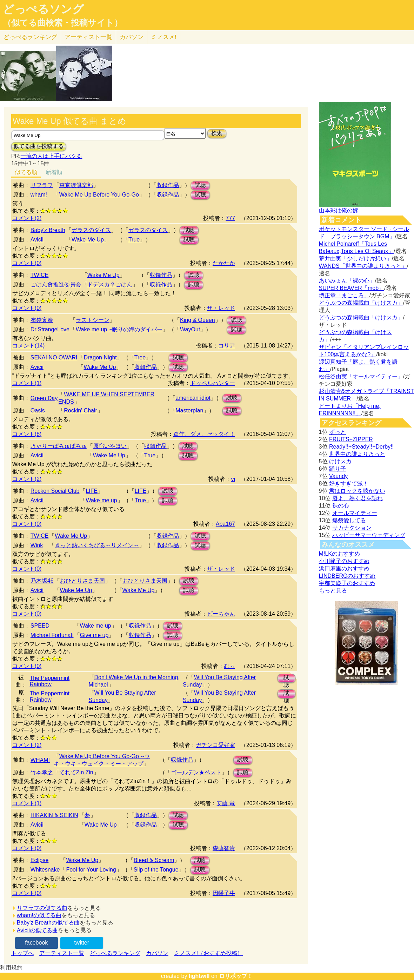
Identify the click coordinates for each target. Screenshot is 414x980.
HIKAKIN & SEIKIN (54, 815)
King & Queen (198, 320)
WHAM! (40, 760)
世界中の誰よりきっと (357, 454)
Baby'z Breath (48, 230)
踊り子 (338, 469)
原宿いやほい (110, 446)
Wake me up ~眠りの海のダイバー (119, 329)
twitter (82, 943)
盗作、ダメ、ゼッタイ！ (204, 434)
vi (233, 479)
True (134, 240)
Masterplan (189, 410)
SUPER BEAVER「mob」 (352, 288)
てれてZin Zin (76, 772)
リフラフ (42, 185)
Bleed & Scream (154, 860)
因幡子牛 (224, 893)
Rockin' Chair (81, 410)
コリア (227, 346)
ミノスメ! (164, 37)
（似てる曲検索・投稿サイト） (63, 23)
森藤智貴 (224, 848)
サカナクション (352, 528)
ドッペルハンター (213, 383)
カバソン (132, 37)
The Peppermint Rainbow (49, 681)
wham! (39, 195)
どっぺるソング (43, 9)
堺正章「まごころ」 (344, 295)
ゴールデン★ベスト (196, 772)
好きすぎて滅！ (349, 484)
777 (230, 218)
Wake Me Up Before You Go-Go (99, 195)
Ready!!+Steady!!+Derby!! (361, 447)
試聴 (200, 185)
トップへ (22, 953)
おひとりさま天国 (82, 581)
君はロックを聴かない (357, 491)
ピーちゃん (221, 614)
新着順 (54, 172)
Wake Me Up (88, 240)
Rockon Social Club (55, 491)
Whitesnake (45, 870)
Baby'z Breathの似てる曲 (48, 923)
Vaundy (338, 476)
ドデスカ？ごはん (110, 284)
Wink (37, 545)
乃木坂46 (42, 581)
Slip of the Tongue (156, 870)
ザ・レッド (221, 308)
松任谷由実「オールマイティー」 (361, 376)
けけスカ (340, 461)
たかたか (224, 263)
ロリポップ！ (236, 976)
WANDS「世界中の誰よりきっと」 (363, 266)
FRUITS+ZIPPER (351, 439)
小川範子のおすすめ (344, 561)
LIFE (92, 491)
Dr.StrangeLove (50, 329)
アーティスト (88, 37)
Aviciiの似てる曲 (37, 930)
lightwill (199, 976)
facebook (36, 943)
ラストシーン (93, 320)
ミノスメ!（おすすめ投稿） (208, 953)
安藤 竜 (226, 803)
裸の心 (341, 506)
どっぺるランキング (115, 953)
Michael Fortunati (52, 635)
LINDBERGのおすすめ (347, 576)
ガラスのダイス (91, 230)
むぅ (229, 666)
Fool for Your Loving (91, 870)
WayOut (190, 329)
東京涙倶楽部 (76, 185)
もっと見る (333, 591)
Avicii (37, 240)
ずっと (338, 432)
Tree (140, 357)
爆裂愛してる (349, 520)
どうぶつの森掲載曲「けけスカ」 (361, 303)
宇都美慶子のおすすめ (347, 583)
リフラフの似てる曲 (42, 908)
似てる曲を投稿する (39, 146)
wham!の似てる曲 (39, 915)
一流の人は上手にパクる (51, 156)
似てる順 (26, 172)
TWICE (40, 275)
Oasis (38, 410)
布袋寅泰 (42, 320)
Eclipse (40, 860)
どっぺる (30, 37)
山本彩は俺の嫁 (339, 210)
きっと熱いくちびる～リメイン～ (97, 545)
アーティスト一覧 (62, 953)
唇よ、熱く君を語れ (358, 498)
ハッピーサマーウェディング (369, 535)
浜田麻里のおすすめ (344, 568)
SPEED (40, 626)
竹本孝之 (42, 772)
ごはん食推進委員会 (56, 284)
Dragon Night (100, 357)
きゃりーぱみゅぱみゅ (59, 446)
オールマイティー (355, 513)
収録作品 (168, 185)
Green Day (44, 398)
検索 (217, 133)
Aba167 (225, 524)
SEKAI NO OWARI (54, 357)
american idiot (193, 398)
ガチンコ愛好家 (215, 745)
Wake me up (101, 500)
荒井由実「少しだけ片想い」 (355, 259)
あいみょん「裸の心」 (347, 281)
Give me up (94, 635)
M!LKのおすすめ (339, 554)
